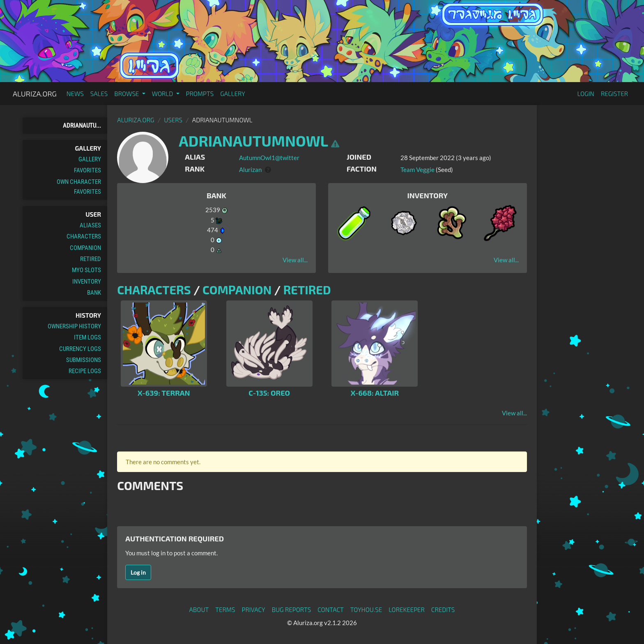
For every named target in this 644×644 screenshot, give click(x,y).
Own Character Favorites (79, 187)
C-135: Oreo (269, 393)
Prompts (200, 94)
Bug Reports (292, 610)
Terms (225, 610)
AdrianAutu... (82, 126)
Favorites (87, 170)
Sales (99, 94)
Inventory (87, 282)
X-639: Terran (164, 393)
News (75, 94)
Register (614, 94)
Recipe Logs (85, 371)
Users (173, 120)
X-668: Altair (375, 393)
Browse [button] (127, 94)
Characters (84, 236)
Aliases (90, 225)
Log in (138, 572)
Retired (91, 259)
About (199, 610)
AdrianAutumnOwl (253, 141)
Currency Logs (80, 349)
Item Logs (87, 337)
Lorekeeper (407, 610)
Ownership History (74, 326)
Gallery (233, 94)
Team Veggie (417, 170)
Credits (443, 610)
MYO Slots (86, 270)
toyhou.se (366, 610)
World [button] (163, 94)
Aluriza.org (35, 94)
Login (586, 94)
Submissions (84, 360)
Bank (94, 293)
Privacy (254, 610)
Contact (331, 610)
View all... (295, 260)
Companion (85, 248)
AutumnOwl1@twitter (269, 158)
